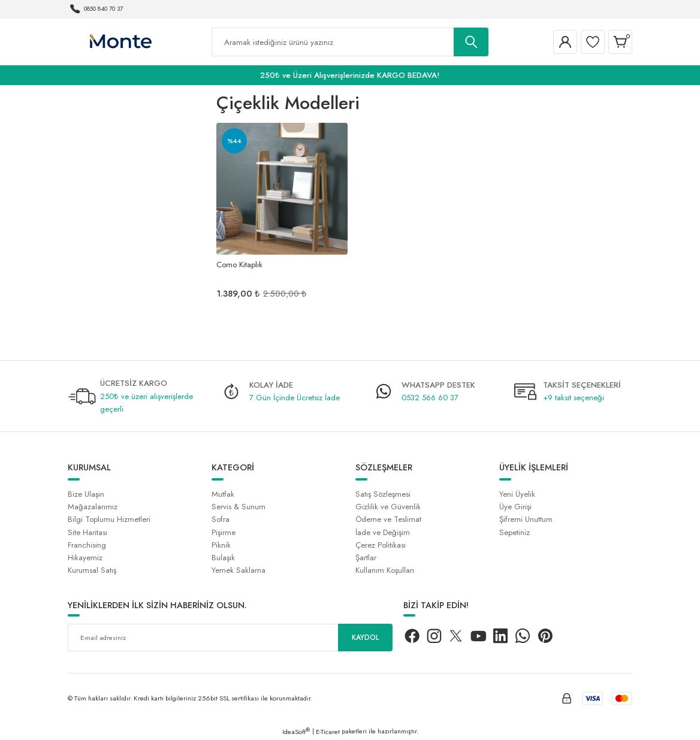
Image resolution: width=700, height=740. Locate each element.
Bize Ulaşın (86, 494)
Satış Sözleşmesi (383, 494)
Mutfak (223, 494)
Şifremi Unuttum (526, 519)
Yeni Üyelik (517, 494)
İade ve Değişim (383, 532)
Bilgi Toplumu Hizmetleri (109, 519)
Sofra (221, 519)
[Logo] (120, 41)
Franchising (87, 545)
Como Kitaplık (239, 265)
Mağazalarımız (93, 507)
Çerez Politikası (381, 545)
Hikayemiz (85, 558)
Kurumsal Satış (92, 570)
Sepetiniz (515, 532)
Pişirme (224, 532)
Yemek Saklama (239, 570)
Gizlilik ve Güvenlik (388, 507)
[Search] (350, 42)
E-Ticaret (328, 732)
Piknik (221, 545)
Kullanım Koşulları (385, 570)
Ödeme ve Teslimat (388, 519)
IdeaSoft (296, 732)
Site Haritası (87, 532)
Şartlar (366, 558)
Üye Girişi (515, 507)
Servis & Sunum (239, 507)
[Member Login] (565, 42)
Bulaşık (223, 558)
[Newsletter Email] (230, 638)
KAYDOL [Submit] (366, 638)
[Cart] (620, 42)
